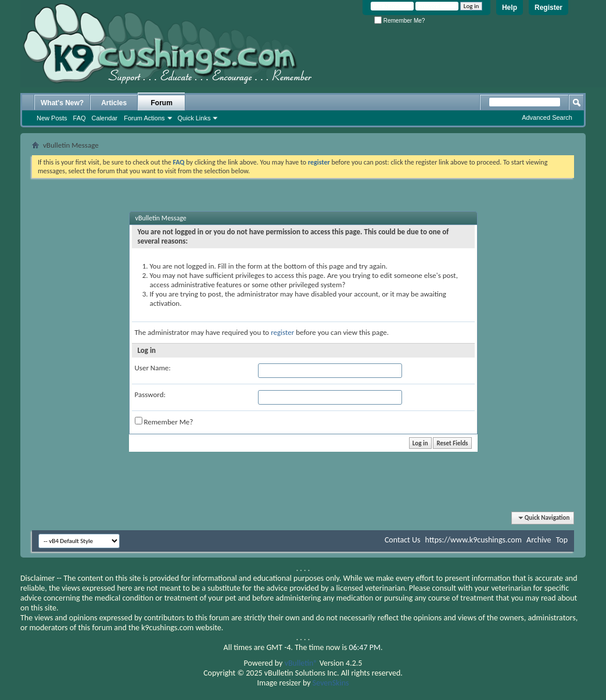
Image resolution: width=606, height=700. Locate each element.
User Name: (153, 368)
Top (562, 540)
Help (510, 8)
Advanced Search (547, 117)
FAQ (80, 118)
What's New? (62, 103)
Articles (114, 103)
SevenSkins (331, 683)
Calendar (105, 118)
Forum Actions (144, 118)
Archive (539, 540)
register (282, 332)
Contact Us (403, 540)
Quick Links (194, 118)
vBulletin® (301, 663)
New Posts (52, 118)
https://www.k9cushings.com (474, 540)
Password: (150, 394)
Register (548, 8)
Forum (162, 103)
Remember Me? (399, 21)
